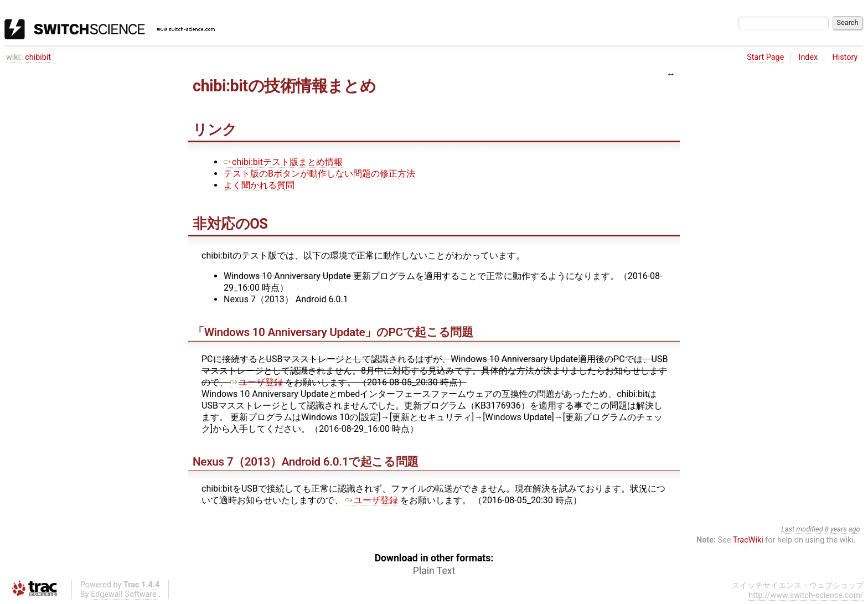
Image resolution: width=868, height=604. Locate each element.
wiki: (14, 57)
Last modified (802, 529)
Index (808, 57)
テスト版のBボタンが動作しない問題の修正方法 (319, 174)
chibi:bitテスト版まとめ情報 (283, 162)
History (845, 57)
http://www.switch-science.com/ (806, 595)
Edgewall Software (124, 594)
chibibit (38, 57)
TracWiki (748, 540)
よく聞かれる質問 (259, 185)
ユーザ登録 (257, 382)
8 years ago (843, 529)
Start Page (765, 57)
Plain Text (434, 571)
